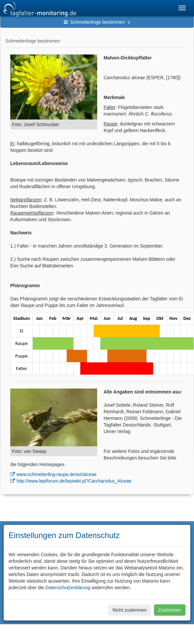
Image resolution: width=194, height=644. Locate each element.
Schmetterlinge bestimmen (97, 22)
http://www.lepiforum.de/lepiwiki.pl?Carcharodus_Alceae (74, 481)
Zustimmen (170, 610)
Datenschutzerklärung (68, 588)
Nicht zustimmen (129, 610)
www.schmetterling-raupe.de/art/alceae (57, 474)
